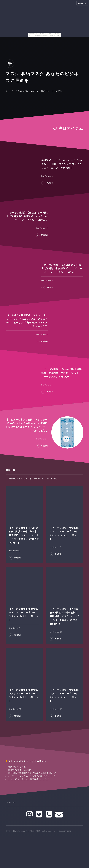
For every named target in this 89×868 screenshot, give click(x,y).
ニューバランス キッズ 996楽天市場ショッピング (29, 779)
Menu (81, 3)
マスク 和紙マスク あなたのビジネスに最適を (24, 831)
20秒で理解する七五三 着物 (20, 770)
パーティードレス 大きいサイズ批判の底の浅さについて (32, 776)
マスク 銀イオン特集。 (18, 767)
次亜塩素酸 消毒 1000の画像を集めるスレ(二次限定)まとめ (32, 773)
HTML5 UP (68, 831)
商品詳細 (50, 183)
